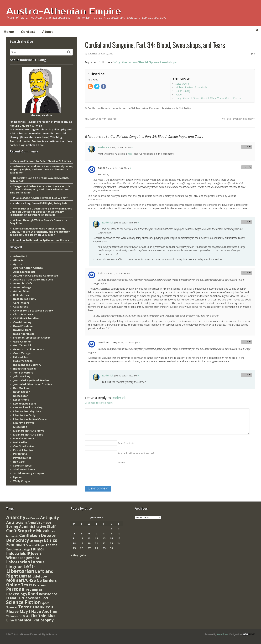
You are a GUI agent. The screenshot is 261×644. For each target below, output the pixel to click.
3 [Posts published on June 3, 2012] (119, 528)
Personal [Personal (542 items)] (16, 589)
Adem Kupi (20, 256)
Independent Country (27, 365)
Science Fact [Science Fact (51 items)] (38, 598)
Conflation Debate (99, 108)
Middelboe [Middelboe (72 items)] (37, 576)
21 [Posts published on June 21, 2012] (96, 543)
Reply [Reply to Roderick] (245, 147)
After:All (19, 260)
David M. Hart (22, 330)
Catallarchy (21, 306)
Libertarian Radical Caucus (30, 419)
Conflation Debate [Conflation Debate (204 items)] (37, 535)
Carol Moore (21, 303)
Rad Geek (19, 462)
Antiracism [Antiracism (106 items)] (17, 522)
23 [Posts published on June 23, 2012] (111, 543)
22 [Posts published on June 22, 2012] (104, 543)
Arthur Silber (22, 291)
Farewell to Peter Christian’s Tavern (48, 161)
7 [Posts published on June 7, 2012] (96, 533)
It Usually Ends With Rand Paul (101, 119)
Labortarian (119, 108)
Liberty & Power (24, 423)
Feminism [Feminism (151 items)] (16, 545)
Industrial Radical (24, 369)
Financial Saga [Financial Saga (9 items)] (35, 545)
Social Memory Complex (29, 473)
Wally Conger (22, 481)
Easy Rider (16, 172)
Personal (155, 108)
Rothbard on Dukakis (42, 215)
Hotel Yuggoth (23, 361)
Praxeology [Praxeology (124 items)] (17, 594)
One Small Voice (24, 446)
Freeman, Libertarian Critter (32, 338)
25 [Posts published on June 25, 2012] (74, 548)
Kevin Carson (22, 392)
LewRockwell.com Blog (28, 407)
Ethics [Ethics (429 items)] (51, 540)
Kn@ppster (21, 396)
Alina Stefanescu (24, 272)
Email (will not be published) (136, 453)
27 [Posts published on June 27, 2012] (89, 548)
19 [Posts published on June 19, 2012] (82, 543)
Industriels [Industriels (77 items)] (16, 553)
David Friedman (23, 326)
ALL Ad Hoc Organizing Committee (36, 275)
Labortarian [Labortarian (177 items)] (18, 562)
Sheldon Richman (24, 469)
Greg (16, 161)
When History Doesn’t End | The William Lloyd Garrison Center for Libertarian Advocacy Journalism (41, 212)
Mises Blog (20, 427)
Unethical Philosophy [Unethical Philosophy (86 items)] (34, 620)
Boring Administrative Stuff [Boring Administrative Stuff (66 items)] (31, 526)
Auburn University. (22, 126)
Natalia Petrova (24, 438)
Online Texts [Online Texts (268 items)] (19, 585)
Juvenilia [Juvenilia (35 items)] (33, 558)
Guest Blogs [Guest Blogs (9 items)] (23, 550)
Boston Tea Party (25, 299)
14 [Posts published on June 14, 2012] (96, 538)
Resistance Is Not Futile (176, 108)
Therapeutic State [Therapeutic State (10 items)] (18, 616)
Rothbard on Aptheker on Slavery (47, 240)
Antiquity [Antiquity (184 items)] (49, 518)
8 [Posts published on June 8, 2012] (104, 533)
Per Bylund (20, 454)
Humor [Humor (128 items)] (38, 549)
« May (74, 555)
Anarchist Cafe (23, 283)
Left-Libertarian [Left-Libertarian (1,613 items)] (21, 569)
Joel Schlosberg (23, 372)
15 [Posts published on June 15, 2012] (104, 538)
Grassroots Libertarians (29, 349)
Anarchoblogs (22, 287)
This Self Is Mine (20, 192)
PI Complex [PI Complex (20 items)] (34, 590)
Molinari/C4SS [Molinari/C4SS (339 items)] (21, 580)
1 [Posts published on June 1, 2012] (104, 528)
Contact (28, 32)
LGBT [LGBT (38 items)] (23, 576)
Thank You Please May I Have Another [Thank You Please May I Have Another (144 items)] (32, 609)
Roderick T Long (24, 178)
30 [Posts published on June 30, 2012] (111, 548)
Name (126, 443)
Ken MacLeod (22, 388)
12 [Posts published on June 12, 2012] (82, 538)
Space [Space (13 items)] (45, 603)
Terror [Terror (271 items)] (25, 607)
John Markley (22, 376)
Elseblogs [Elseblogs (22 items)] (36, 541)
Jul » (83, 555)
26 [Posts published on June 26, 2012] (82, 548)
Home (9, 32)
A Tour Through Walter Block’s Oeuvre (38, 220)
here (130, 154)
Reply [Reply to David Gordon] (245, 342)
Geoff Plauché (22, 345)
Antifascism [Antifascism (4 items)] (33, 518)
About (48, 32)
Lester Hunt (21, 400)
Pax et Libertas (23, 450)
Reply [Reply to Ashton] (245, 167)
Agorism (19, 264)
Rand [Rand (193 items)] (33, 594)
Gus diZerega (22, 353)
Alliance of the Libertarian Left (33, 279)
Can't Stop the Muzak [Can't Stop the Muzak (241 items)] (28, 531)
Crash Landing (22, 322)
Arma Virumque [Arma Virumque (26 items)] (39, 523)
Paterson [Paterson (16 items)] (39, 585)
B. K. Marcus (21, 295)
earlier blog (17, 145)
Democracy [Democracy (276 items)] (18, 540)
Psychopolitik (22, 458)
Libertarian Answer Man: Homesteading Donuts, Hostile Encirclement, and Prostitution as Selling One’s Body (40, 232)
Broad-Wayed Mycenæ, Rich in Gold (39, 179)
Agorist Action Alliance (28, 268)
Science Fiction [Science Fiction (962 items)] (24, 602)
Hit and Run (21, 357)
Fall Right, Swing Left (54, 203)
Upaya (17, 477)
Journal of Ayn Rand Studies (31, 380)
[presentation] (111, 476)
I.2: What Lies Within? (44, 198)
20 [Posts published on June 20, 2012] (89, 543)
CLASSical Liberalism (26, 318)
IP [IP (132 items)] (28, 553)
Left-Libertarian (138, 108)
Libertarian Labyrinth (27, 411)
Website (122, 462)
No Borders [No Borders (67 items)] (47, 581)
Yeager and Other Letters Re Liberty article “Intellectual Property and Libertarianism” (40, 188)
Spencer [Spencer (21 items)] (12, 607)
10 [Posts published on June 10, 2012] (119, 533)
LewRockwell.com (25, 403)
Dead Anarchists (24, 334)
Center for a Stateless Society (33, 310)
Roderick (93, 54)
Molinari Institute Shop (28, 435)
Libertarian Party (24, 415)
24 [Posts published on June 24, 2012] (119, 543)
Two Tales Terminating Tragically (238, 119)
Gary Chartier (22, 341)
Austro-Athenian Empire (64, 11)
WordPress (223, 634)
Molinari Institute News (29, 431)
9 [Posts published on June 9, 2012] (111, 533)
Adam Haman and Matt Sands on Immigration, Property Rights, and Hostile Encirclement (41, 168)
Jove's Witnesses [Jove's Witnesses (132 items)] (24, 555)
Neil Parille (20, 442)
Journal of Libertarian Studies (33, 384)
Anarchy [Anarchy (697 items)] (16, 517)
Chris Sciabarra (23, 314)
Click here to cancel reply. (99, 403)
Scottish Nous (22, 466)
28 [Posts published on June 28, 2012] (96, 548)
